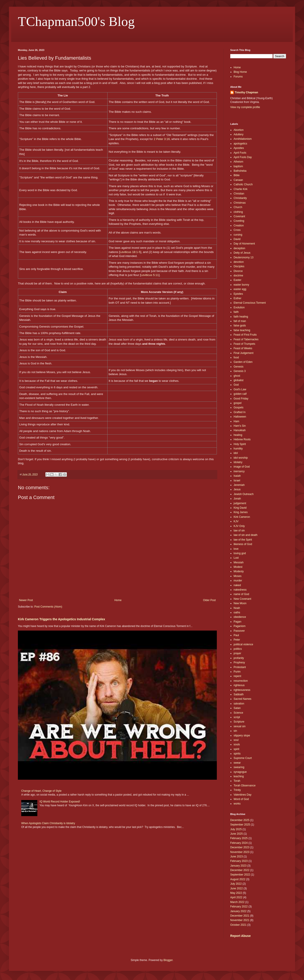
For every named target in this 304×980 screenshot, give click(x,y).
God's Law (240, 389)
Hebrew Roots (242, 439)
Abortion (239, 130)
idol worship (241, 458)
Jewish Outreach (244, 494)
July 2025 (236, 829)
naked (237, 585)
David (237, 239)
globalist (239, 380)
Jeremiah (239, 485)
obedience (240, 617)
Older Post (209, 600)
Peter (237, 640)
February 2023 (239, 861)
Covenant (239, 216)
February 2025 (239, 838)
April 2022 (236, 897)
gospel (237, 403)
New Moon (240, 603)
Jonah (237, 499)
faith (236, 312)
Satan (237, 708)
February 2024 (239, 843)
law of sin (239, 531)
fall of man (240, 321)
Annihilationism (243, 139)
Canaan (238, 180)
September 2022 (240, 875)
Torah (237, 781)
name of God (241, 594)
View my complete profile (245, 107)
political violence (243, 644)
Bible (237, 175)
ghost (237, 376)
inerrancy (239, 471)
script (237, 717)
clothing (238, 212)
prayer (237, 653)
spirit (236, 749)
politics (238, 649)
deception (239, 248)
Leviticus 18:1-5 (130, 252)
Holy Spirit (240, 444)
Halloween (240, 417)
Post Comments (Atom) (48, 607)
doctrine (238, 276)
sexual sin (240, 726)
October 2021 (238, 925)
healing (238, 435)
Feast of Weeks (243, 348)
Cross (237, 230)
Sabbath (239, 694)
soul (236, 740)
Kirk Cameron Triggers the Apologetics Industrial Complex (61, 619)
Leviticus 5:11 (150, 275)
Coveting (239, 221)
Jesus (237, 489)
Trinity (237, 790)
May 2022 (236, 893)
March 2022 (237, 902)
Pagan (237, 622)
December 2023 (240, 847)
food (236, 357)
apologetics (240, 144)
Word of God (241, 799)
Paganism (240, 626)
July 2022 (236, 884)
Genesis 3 (240, 371)
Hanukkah (240, 430)
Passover (239, 631)
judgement (240, 503)
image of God (242, 467)
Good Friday (241, 399)
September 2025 (240, 825)
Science (238, 713)
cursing (238, 235)
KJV (236, 521)
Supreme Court (243, 758)
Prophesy (239, 662)
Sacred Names (242, 699)
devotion (239, 262)
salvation (239, 704)
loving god (240, 553)
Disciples (239, 266)
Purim (237, 672)
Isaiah (237, 476)
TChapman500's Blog (76, 21)
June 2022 (236, 888)
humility (238, 449)
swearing (239, 767)
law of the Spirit (243, 540)
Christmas (240, 203)
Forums (238, 77)
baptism (238, 166)
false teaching (242, 330)
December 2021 (240, 916)
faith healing (241, 317)
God (236, 385)
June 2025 (236, 834)
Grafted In (240, 412)
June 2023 (236, 857)
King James (241, 512)
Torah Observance (245, 786)
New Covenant (242, 599)
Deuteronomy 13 (244, 257)
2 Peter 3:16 (162, 139)
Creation (239, 226)
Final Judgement (244, 353)
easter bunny (241, 285)
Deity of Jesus (242, 253)
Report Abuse (240, 936)
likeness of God (243, 544)
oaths (237, 612)
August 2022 (238, 879)
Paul (236, 635)
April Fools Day (243, 157)
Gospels (239, 407)
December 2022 (240, 870)
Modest (238, 567)
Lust (236, 558)
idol (236, 453)
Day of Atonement (244, 244)
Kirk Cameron (242, 517)
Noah (237, 608)
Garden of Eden (243, 362)
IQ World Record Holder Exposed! (60, 802)
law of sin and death (246, 535)
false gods (240, 326)
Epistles (238, 294)
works (237, 804)
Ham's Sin (240, 426)
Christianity (240, 198)
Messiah (239, 562)
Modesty (239, 571)
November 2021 (240, 920)
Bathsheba (240, 171)
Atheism (238, 162)
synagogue (240, 772)
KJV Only (239, 526)
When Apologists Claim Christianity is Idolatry (48, 823)
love (236, 549)
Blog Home (240, 72)
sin (235, 731)
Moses (237, 576)
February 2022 (239, 907)
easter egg (240, 289)
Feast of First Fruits (245, 335)
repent (237, 676)
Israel (237, 481)
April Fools (240, 153)
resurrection (241, 681)
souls (237, 744)
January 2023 (238, 866)
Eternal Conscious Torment (250, 303)
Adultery (239, 134)
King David (240, 508)
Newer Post (26, 600)
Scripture (239, 722)
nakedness (240, 590)
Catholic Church (243, 184)
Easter (237, 280)
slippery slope (242, 736)
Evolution (239, 307)
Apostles (239, 148)
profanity (239, 658)
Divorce (238, 271)
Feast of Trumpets (244, 344)
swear (237, 763)
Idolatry (238, 462)
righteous (239, 685)
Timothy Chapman (246, 92)
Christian (239, 194)
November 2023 (240, 852)
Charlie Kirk (241, 189)
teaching (239, 776)
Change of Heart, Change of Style (41, 791)
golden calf (240, 394)
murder (238, 581)
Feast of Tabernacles (246, 339)
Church (238, 207)
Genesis (239, 367)
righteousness (242, 690)
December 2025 (240, 820)
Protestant (240, 667)
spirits (237, 754)
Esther (237, 298)
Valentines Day (243, 795)
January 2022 (238, 911)
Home (118, 600)
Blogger (168, 960)
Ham (236, 421)
